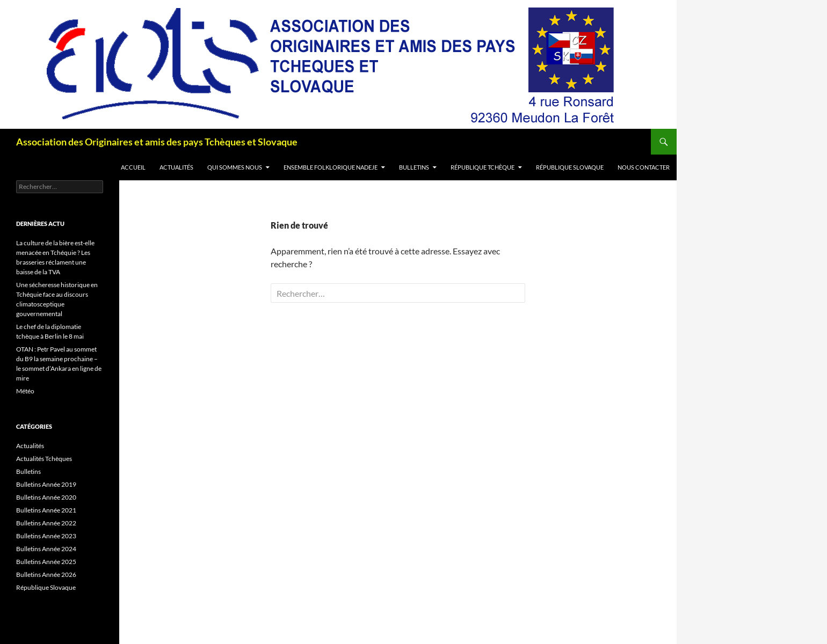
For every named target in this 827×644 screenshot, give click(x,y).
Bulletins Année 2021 (46, 510)
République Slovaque (570, 167)
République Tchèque (483, 167)
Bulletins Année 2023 (46, 536)
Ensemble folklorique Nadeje (331, 167)
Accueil (133, 167)
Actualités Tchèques (44, 459)
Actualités (176, 167)
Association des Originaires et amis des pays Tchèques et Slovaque (157, 142)
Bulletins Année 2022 (46, 523)
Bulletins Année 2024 (46, 549)
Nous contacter (644, 167)
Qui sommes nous (235, 167)
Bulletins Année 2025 (46, 562)
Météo (25, 391)
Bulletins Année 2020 (46, 497)
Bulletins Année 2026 (46, 575)
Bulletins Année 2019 (46, 484)
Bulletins (414, 167)
